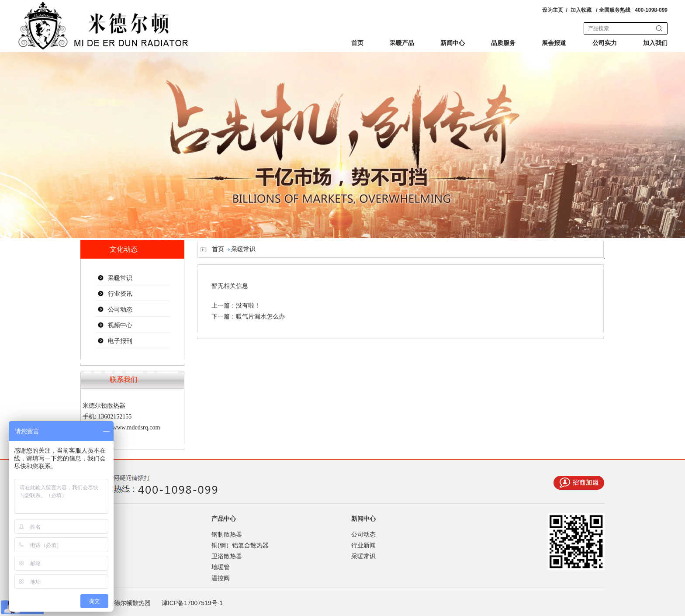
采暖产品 (402, 43)
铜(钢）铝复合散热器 (240, 545)
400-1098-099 (651, 10)
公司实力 (605, 43)
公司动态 (120, 310)
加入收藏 (581, 10)
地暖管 (221, 567)
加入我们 (655, 43)
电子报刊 (120, 341)
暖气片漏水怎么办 (260, 317)
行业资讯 (120, 294)
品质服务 (503, 43)
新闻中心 (453, 43)
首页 (357, 43)
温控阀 (221, 578)
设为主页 (553, 10)
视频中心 (120, 325)
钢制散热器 (227, 534)
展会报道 (554, 43)
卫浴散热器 (227, 556)
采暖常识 (120, 278)
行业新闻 (363, 545)
